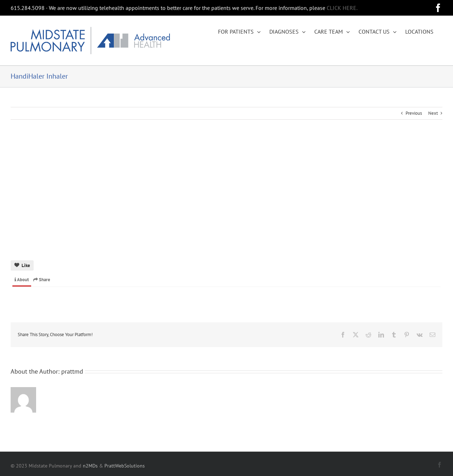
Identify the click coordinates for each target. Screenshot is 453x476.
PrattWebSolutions (125, 466)
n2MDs (90, 466)
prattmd (72, 371)
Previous (414, 113)
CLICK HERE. (342, 8)
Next (433, 113)
